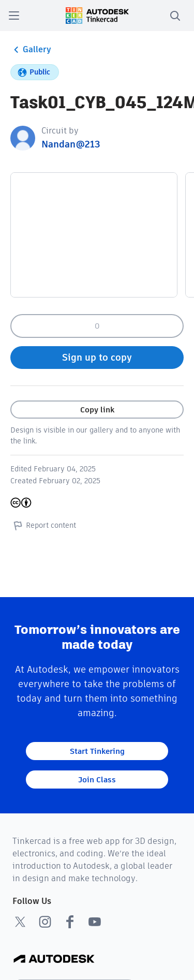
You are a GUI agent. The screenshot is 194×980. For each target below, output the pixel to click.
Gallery (31, 50)
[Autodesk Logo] (54, 960)
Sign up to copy (97, 357)
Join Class (97, 779)
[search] (175, 16)
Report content (43, 525)
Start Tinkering (97, 751)
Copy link (97, 410)
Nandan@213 (71, 144)
